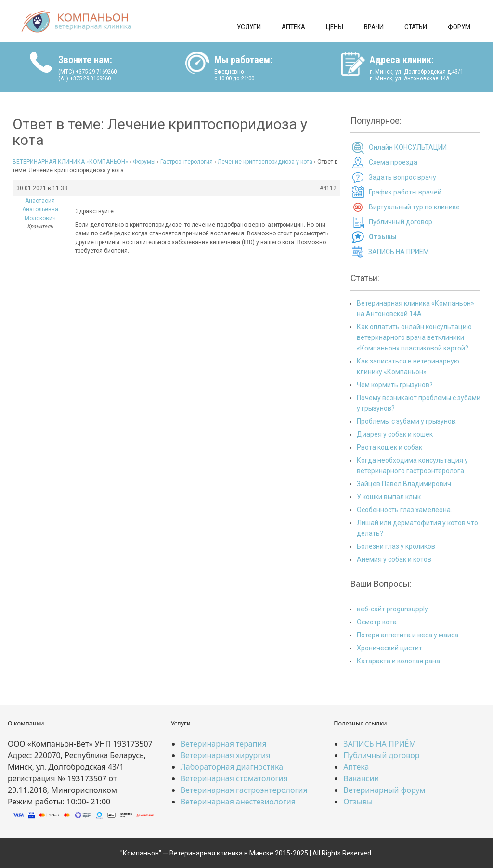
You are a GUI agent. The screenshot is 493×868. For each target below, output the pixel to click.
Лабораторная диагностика (232, 767)
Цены (335, 27)
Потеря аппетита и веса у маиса (408, 635)
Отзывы (358, 802)
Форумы (144, 162)
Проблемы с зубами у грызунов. (407, 421)
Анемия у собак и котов (394, 559)
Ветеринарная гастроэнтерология (244, 790)
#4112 (328, 188)
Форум (459, 27)
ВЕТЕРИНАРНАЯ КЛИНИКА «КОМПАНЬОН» (70, 162)
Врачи (374, 27)
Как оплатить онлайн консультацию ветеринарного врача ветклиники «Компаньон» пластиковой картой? (414, 337)
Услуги (249, 27)
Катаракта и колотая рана (398, 661)
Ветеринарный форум (384, 790)
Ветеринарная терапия (224, 744)
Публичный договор (401, 222)
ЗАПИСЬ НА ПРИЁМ (399, 252)
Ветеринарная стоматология (234, 778)
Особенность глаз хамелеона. (404, 510)
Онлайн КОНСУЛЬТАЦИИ (408, 147)
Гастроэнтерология (187, 162)
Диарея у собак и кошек (395, 434)
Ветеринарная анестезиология (238, 802)
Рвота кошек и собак (389, 447)
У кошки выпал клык (389, 497)
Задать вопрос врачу (402, 177)
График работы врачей (405, 192)
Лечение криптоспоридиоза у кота (265, 162)
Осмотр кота (377, 622)
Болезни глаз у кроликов (396, 546)
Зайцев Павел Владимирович (404, 484)
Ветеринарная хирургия (226, 755)
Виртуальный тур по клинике (414, 207)
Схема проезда (393, 162)
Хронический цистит (389, 648)
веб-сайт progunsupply (392, 609)
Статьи (416, 27)
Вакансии (361, 778)
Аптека (293, 27)
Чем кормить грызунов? (395, 385)
